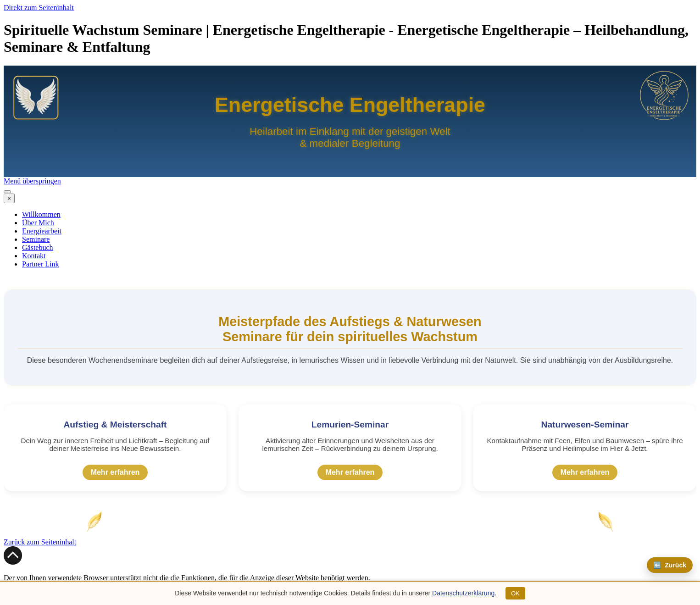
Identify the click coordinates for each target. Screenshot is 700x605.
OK (515, 593)
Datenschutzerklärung (463, 593)
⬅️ (670, 565)
